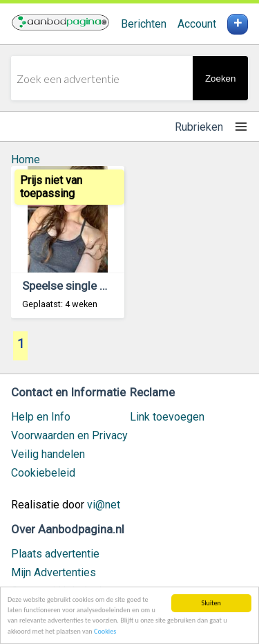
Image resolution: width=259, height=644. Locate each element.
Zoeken (220, 79)
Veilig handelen (48, 454)
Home (26, 159)
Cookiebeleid (43, 473)
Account (197, 24)
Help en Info (41, 417)
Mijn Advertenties (54, 572)
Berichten (144, 24)
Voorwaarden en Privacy (69, 435)
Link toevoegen (167, 417)
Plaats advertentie (55, 554)
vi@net (104, 505)
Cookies (105, 632)
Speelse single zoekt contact (97, 286)
